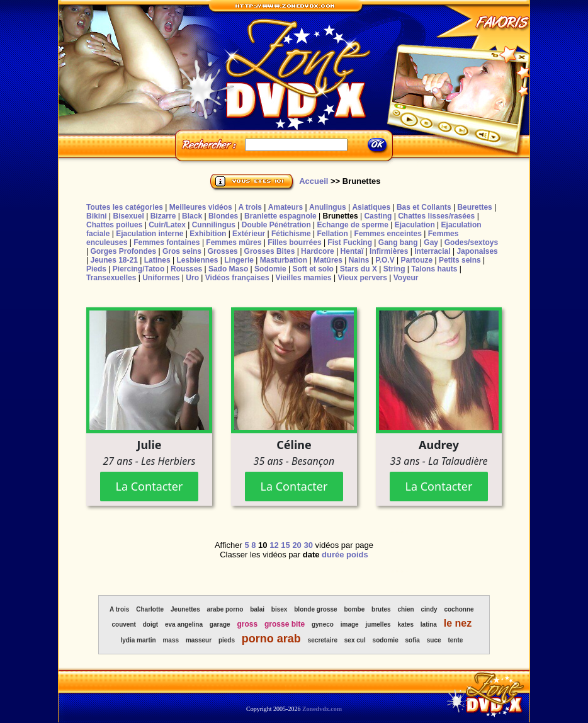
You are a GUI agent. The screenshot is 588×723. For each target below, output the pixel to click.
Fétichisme (291, 234)
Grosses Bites (270, 251)
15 (285, 545)
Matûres (328, 260)
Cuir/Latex (167, 225)
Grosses (223, 251)
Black (192, 216)
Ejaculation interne (150, 234)
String (394, 269)
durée (333, 555)
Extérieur (249, 234)
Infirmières (389, 251)
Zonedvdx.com (322, 709)
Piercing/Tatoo (139, 269)
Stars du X (359, 269)
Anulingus (328, 207)
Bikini (97, 216)
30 (308, 545)
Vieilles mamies (303, 278)
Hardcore (318, 251)
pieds (227, 640)
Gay (431, 242)
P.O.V (385, 260)
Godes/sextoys (471, 242)
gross (248, 624)
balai (257, 609)
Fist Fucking (350, 242)
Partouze (416, 260)
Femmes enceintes (388, 234)
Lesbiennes (197, 260)
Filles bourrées (294, 242)
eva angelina (184, 624)
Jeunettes (185, 609)
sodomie (386, 640)
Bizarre (163, 216)
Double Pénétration (276, 225)
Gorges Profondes (123, 251)
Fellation (332, 234)
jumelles (378, 624)
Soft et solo (313, 269)
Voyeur (406, 278)
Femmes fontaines (167, 242)
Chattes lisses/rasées (436, 216)
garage (220, 624)
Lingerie (239, 260)
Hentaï (352, 251)
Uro (192, 278)
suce (434, 640)
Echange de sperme (353, 225)
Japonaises (477, 251)
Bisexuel (128, 216)
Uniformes (161, 278)
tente (455, 640)
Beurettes (474, 207)
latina (429, 624)
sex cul (355, 640)
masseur (199, 640)
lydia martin (138, 640)
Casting (378, 216)
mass (171, 640)
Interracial (432, 251)
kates (405, 624)
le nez (458, 623)
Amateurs (286, 207)
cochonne (459, 609)
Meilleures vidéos (201, 207)
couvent (124, 624)
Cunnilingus (214, 225)
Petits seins (460, 260)
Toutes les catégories (125, 207)
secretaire (323, 640)
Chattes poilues (114, 225)
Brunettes (341, 216)
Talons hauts (434, 269)
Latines (157, 260)
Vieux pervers (362, 278)
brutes (381, 609)
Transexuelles (111, 278)
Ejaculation (415, 225)
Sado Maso (228, 269)
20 (297, 545)
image (350, 624)
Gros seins (182, 251)
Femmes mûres (234, 242)
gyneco (323, 624)
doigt (150, 624)
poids (357, 555)
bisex (280, 609)
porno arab (271, 639)
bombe (354, 609)
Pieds (96, 269)
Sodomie (270, 269)
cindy (429, 609)
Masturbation (284, 260)
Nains (359, 260)
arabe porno (225, 609)
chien (405, 609)
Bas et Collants (424, 207)
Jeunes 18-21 (114, 260)
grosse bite (285, 624)
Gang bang (398, 242)
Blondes (223, 216)
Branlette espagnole (280, 216)
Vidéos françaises (237, 278)
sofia (413, 640)
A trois (250, 207)
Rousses (186, 269)
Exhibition (208, 234)
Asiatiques (371, 207)
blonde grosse (315, 609)
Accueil (314, 181)
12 (274, 545)
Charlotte (150, 609)
